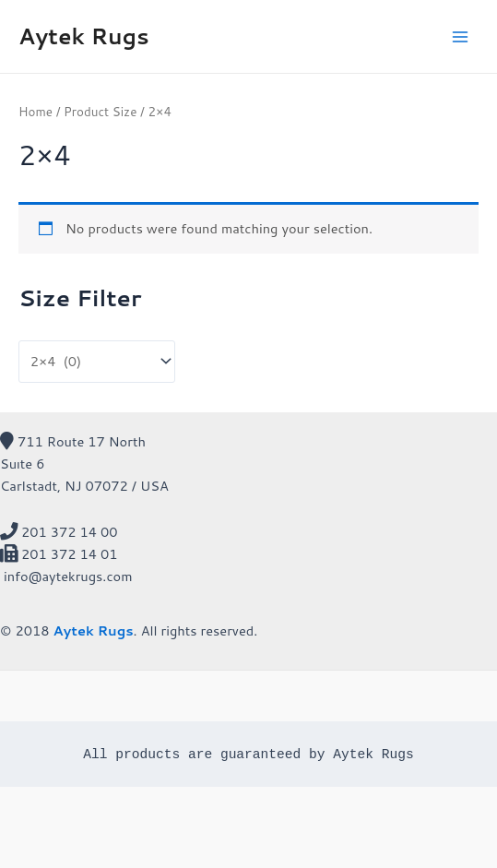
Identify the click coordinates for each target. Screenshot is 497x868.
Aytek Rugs (84, 36)
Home (35, 111)
